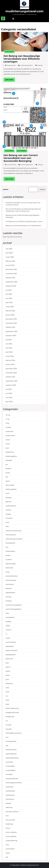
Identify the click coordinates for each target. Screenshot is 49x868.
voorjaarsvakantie (12, 779)
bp (7, 464)
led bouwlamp (11, 580)
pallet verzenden (12, 650)
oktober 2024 (10, 327)
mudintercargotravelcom (26, 65)
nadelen (9, 622)
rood (7, 692)
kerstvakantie (10, 543)
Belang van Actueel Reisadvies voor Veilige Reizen (23, 226)
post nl (8, 667)
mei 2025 (9, 298)
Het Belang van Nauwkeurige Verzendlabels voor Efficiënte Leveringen (22, 59)
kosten (8, 555)
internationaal (11, 535)
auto (7, 448)
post (7, 663)
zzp (7, 857)
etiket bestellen (11, 489)
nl (6, 634)
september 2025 (11, 282)
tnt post (8, 725)
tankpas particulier (12, 712)
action (8, 440)
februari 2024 (10, 360)
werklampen (10, 795)
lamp (8, 572)
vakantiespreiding (12, 758)
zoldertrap (9, 824)
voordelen (9, 774)
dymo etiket (10, 485)
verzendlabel (9, 51)
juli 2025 (9, 290)
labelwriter (9, 568)
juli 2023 (9, 389)
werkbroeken (10, 791)
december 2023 (11, 369)
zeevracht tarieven (12, 812)
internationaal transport (14, 539)
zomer (8, 828)
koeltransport (10, 551)
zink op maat (10, 820)
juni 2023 (9, 393)
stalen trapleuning (12, 708)
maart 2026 (10, 257)
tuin (7, 737)
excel (7, 493)
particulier (9, 659)
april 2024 (9, 352)
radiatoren (9, 683)
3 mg (8, 419)
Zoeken (6, 189)
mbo (7, 613)
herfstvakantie (11, 506)
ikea (7, 526)
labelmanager (11, 564)
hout (7, 522)
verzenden (9, 762)
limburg (9, 601)
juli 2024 (9, 340)
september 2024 (12, 331)
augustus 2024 (11, 335)
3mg (7, 423)
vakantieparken (11, 754)
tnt (7, 721)
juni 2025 (9, 294)
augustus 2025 (11, 286)
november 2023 (11, 373)
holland (8, 510)
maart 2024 (10, 356)
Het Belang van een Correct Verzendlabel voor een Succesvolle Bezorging (21, 158)
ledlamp (9, 588)
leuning (8, 597)
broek (8, 473)
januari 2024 (10, 364)
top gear (9, 729)
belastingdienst (11, 456)
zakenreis (9, 807)
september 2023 (11, 381)
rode (7, 688)
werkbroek (9, 787)
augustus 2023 (11, 385)
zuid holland (10, 849)
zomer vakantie (11, 832)
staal (7, 704)
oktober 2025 (10, 278)
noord (8, 638)
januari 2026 (10, 265)
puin (7, 679)
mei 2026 (9, 249)
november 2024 (11, 323)
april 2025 (9, 302)
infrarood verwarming (13, 531)
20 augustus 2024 (11, 65)
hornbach (9, 518)
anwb (8, 444)
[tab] (3, 18)
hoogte (8, 514)
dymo (8, 481)
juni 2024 (9, 344)
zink (7, 816)
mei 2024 (9, 348)
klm (7, 547)
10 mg (8, 415)
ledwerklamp (10, 593)
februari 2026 (10, 261)
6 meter (8, 427)
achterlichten (10, 436)
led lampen (10, 584)
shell (7, 700)
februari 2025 (10, 311)
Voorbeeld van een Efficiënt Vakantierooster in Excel (24, 221)
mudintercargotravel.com (24, 11)
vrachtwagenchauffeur (14, 783)
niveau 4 (9, 630)
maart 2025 (10, 307)
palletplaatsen (11, 655)
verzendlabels (22, 151)
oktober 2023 (10, 377)
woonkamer (10, 799)
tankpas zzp (10, 717)
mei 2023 (9, 398)
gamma (9, 502)
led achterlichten (12, 576)
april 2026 (9, 253)
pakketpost (10, 646)
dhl (7, 477)
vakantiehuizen (11, 750)
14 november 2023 (11, 165)
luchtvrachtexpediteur (14, 609)
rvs (7, 696)
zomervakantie (11, 836)
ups (7, 745)
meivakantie (10, 617)
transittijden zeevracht (14, 733)
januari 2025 (10, 315)
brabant (9, 469)
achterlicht (10, 431)
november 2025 (11, 274)
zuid (7, 845)
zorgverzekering (11, 840)
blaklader (9, 460)
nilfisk (8, 626)
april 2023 (9, 402)
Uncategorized (11, 741)
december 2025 (11, 269)
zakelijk (8, 803)
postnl (8, 671)
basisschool (10, 452)
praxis (8, 675)
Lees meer (10, 80)
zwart (8, 853)
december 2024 (11, 319)
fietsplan (9, 498)
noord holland (11, 642)
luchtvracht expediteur (14, 605)
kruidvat (9, 559)
